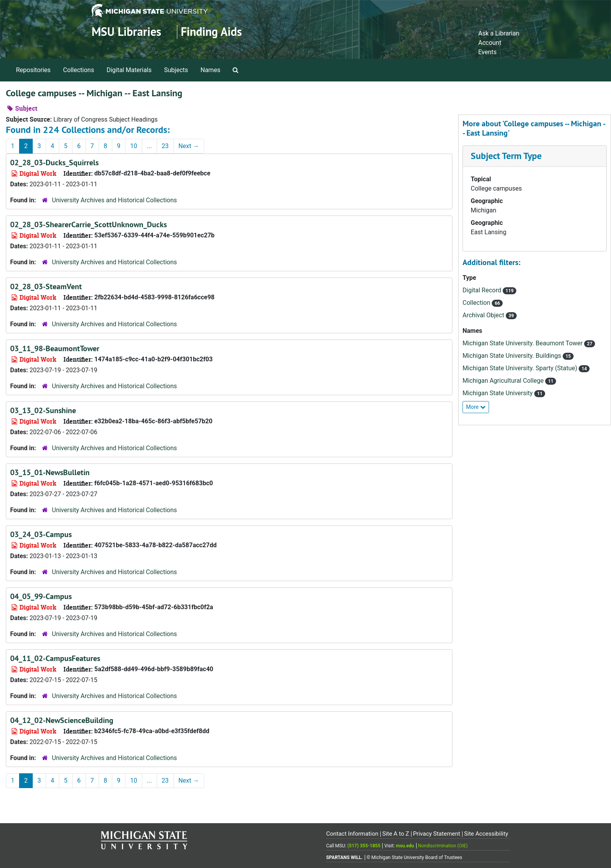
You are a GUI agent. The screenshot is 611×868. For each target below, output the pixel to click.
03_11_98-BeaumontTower (55, 348)
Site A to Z (396, 834)
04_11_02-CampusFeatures (55, 658)
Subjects (176, 70)
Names (211, 70)
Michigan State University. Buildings (513, 356)
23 (165, 146)
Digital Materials (129, 70)
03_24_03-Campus (41, 534)
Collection (477, 303)
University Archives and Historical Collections (114, 200)
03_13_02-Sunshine (43, 410)
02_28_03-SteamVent (46, 286)
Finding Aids (211, 32)
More (476, 407)
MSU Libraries (126, 32)
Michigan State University (498, 393)
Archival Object (484, 315)
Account (490, 43)
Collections (79, 70)
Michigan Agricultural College (504, 381)
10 (134, 146)
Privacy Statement (437, 834)
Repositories (33, 70)
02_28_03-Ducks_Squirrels (54, 163)
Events (487, 52)
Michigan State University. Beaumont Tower (523, 343)
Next (189, 146)
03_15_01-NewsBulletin (50, 472)
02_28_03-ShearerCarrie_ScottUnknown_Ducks (88, 225)
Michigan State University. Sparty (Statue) (521, 368)
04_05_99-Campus (41, 596)
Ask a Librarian (499, 33)
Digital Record (483, 290)
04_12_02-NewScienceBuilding (62, 720)
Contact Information (352, 834)
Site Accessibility (486, 834)
